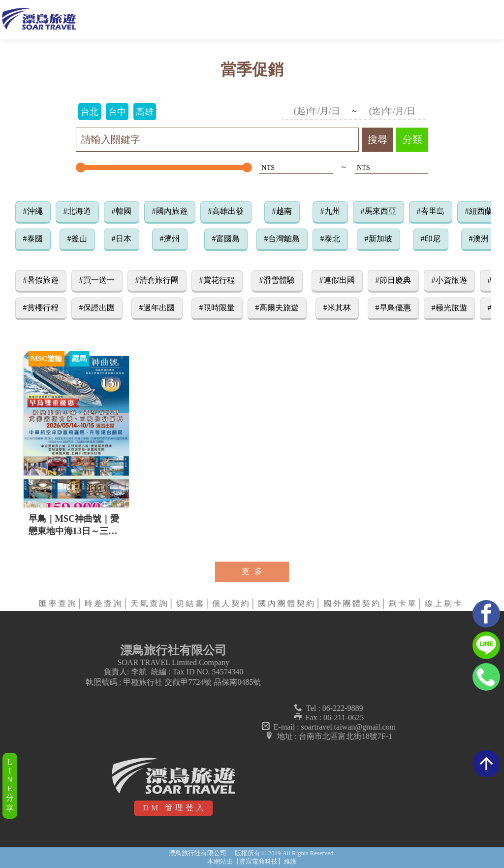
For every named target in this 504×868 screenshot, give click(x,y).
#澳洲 (479, 239)
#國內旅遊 (170, 211)
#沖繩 (33, 211)
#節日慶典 (393, 280)
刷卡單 (403, 603)
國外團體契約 (352, 603)
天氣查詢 (150, 603)
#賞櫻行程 (41, 308)
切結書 (191, 603)
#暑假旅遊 (41, 280)
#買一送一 (97, 280)
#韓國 (122, 211)
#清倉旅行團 (157, 280)
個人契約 (232, 603)
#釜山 (77, 239)
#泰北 (330, 239)
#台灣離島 (282, 239)
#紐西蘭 (479, 211)
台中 (117, 112)
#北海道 (77, 211)
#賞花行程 (217, 280)
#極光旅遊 (449, 308)
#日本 (122, 239)
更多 (254, 571)
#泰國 (33, 239)
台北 (90, 112)
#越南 (282, 211)
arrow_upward (486, 764)
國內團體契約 (287, 603)
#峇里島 (431, 211)
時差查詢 (104, 603)
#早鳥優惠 (393, 308)
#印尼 (431, 239)
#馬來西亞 (378, 211)
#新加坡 (378, 239)
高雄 (145, 112)
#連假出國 (337, 280)
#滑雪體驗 (277, 280)
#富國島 (226, 239)
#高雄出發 (226, 211)
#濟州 (170, 239)
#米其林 (337, 308)
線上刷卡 (444, 603)
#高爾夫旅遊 (277, 308)
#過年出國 (157, 308)
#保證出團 (97, 308)
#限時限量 (217, 308)
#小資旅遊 (449, 280)
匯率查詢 (58, 603)
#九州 (330, 211)
